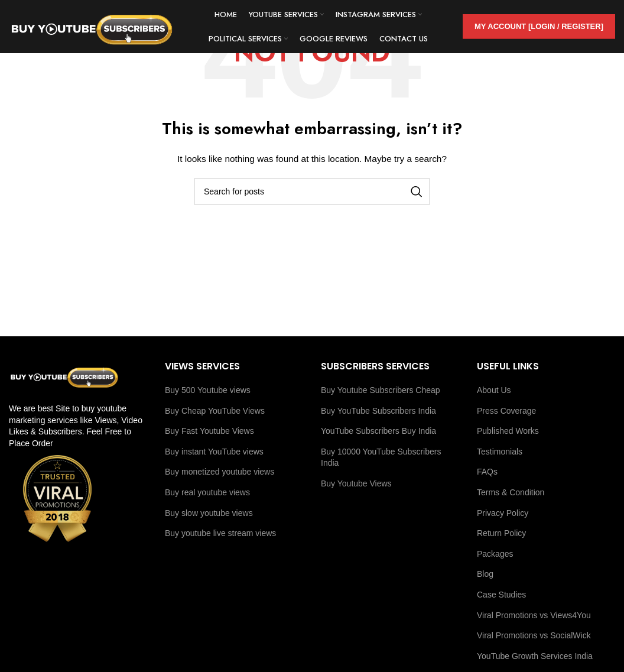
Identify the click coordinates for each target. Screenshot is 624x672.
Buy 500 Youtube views (208, 390)
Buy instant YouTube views (214, 452)
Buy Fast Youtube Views (209, 431)
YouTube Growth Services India (535, 656)
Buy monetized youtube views (220, 472)
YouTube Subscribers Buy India (378, 431)
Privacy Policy (503, 513)
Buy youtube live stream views (220, 533)
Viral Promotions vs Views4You (534, 615)
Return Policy (501, 533)
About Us (494, 390)
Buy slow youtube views (209, 513)
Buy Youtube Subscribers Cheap (381, 390)
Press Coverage (506, 411)
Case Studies (501, 595)
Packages (495, 554)
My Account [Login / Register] (539, 26)
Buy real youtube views (207, 492)
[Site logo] (92, 26)
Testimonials (500, 452)
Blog (485, 574)
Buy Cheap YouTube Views (215, 411)
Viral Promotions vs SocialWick (534, 635)
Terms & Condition (511, 492)
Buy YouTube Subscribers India (378, 411)
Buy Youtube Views (356, 483)
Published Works (508, 431)
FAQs (487, 472)
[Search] (312, 191)
